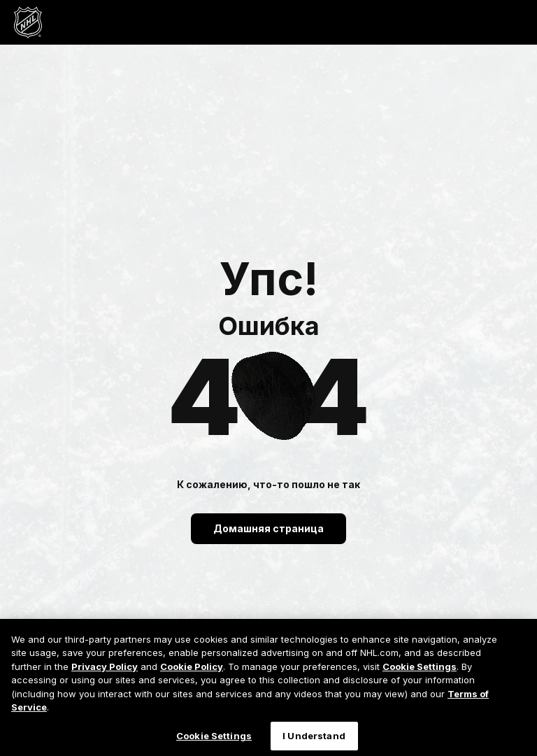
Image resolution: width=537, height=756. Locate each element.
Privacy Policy (105, 676)
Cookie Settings (420, 676)
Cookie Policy (192, 676)
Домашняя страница (268, 528)
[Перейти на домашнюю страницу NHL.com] (28, 22)
